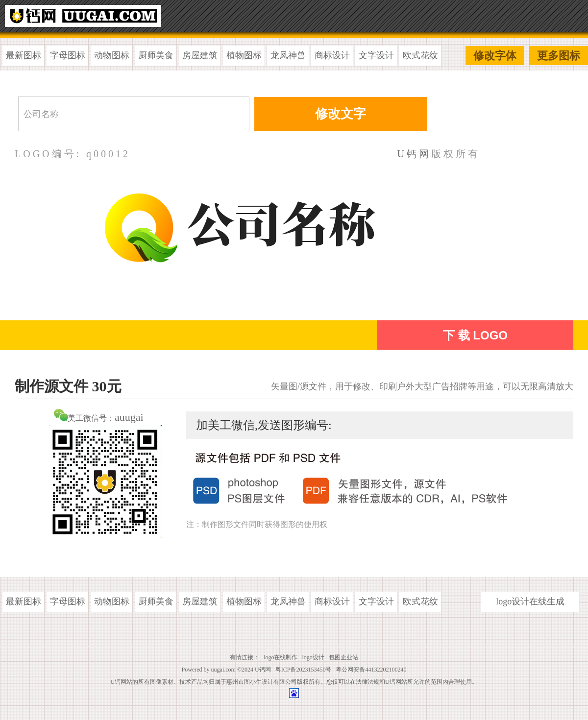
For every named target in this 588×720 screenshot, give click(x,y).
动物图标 (112, 55)
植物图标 (244, 55)
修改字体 (495, 56)
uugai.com (223, 670)
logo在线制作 (281, 657)
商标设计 (332, 55)
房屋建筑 (200, 55)
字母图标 (68, 55)
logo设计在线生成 (530, 601)
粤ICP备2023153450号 (304, 670)
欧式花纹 (420, 55)
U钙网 (414, 154)
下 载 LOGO (475, 335)
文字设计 (376, 55)
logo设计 (313, 657)
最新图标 (24, 55)
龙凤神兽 (288, 55)
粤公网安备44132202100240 (371, 670)
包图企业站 (343, 657)
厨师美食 (156, 55)
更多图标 (559, 56)
